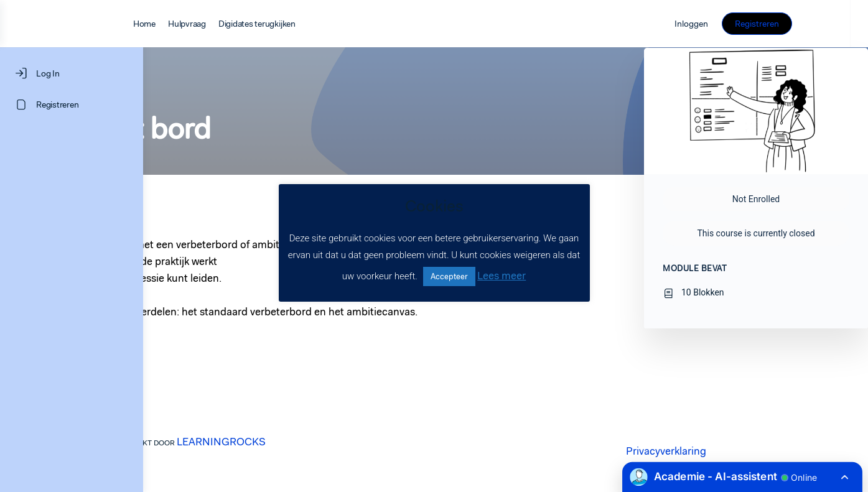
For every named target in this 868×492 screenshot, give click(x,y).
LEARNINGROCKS (293, 442)
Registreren (808, 24)
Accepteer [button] (449, 276)
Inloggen (743, 24)
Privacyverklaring (738, 451)
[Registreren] (72, 104)
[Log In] (72, 73)
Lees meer (502, 276)
